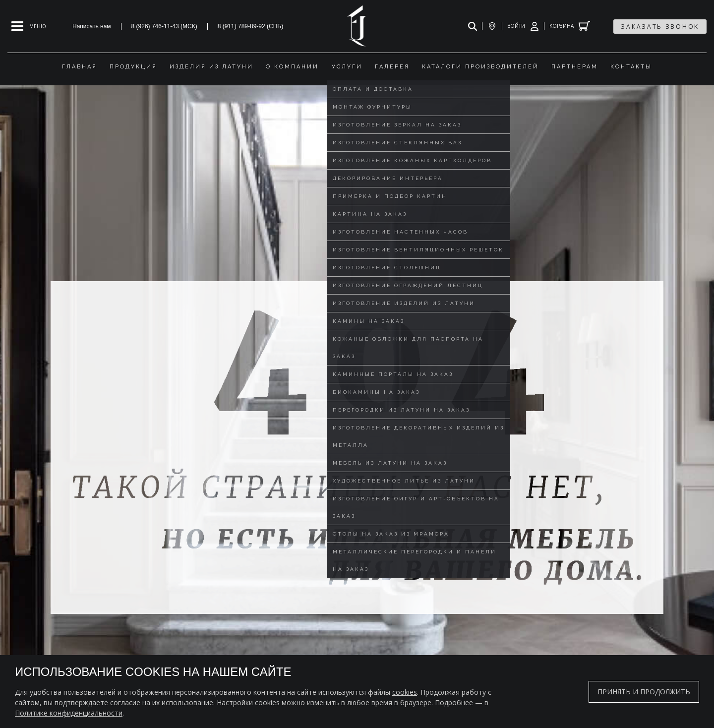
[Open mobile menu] (29, 26)
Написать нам (92, 26)
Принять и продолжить (644, 692)
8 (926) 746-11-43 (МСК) (164, 26)
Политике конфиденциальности (69, 713)
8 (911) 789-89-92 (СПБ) (251, 26)
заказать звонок (660, 27)
